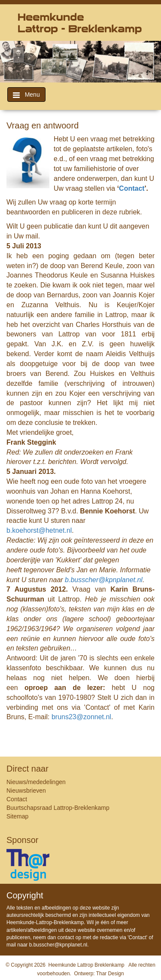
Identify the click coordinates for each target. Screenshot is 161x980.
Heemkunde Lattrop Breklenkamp (87, 965)
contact (66, 937)
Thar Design (110, 974)
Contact (132, 188)
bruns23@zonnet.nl (81, 717)
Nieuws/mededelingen (36, 782)
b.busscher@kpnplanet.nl (58, 945)
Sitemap (17, 816)
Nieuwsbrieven (26, 791)
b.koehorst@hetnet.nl (39, 530)
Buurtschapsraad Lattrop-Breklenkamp (58, 808)
